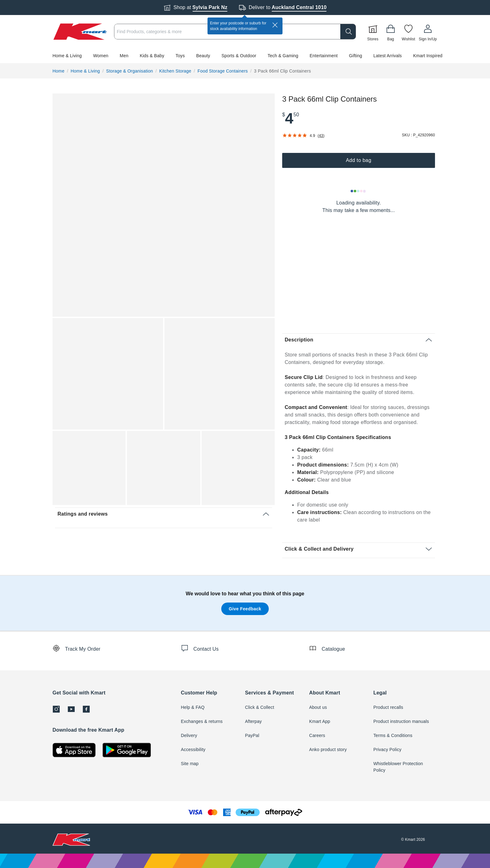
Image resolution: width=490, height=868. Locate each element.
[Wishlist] (408, 32)
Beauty (203, 56)
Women (101, 56)
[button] (245, 56)
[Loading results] (358, 191)
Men (124, 56)
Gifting (356, 56)
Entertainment (324, 56)
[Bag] (391, 32)
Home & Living (67, 56)
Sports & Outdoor (239, 56)
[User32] (428, 32)
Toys (180, 56)
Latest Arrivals (388, 56)
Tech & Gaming (283, 56)
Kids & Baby (152, 56)
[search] (348, 32)
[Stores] (373, 32)
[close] (275, 25)
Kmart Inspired (428, 56)
